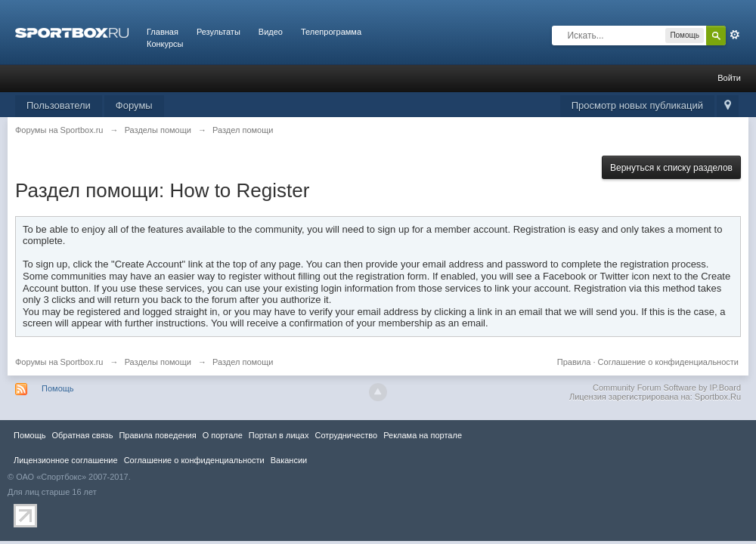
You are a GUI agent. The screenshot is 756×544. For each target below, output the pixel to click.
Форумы (134, 105)
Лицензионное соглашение (66, 460)
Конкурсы (165, 44)
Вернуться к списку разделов (671, 168)
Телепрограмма (331, 32)
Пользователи (59, 105)
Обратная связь (82, 435)
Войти (729, 78)
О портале (223, 435)
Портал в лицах (279, 435)
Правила (574, 362)
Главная (163, 32)
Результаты (218, 32)
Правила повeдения (157, 435)
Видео (271, 32)
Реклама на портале (423, 435)
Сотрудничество (346, 435)
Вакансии (289, 460)
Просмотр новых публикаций (637, 105)
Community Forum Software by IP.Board (667, 388)
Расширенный (735, 35)
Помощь (58, 388)
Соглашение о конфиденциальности (668, 362)
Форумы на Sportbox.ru (59, 362)
